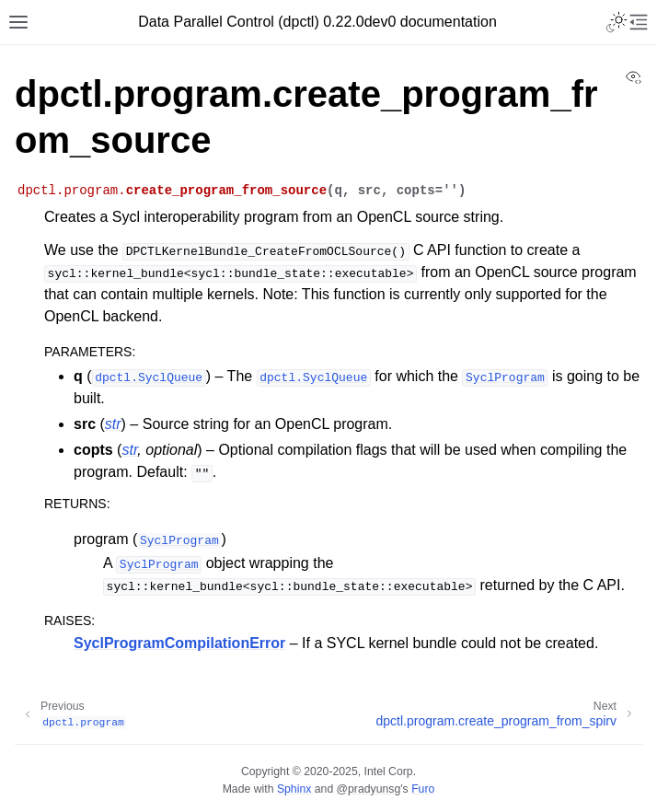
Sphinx (294, 789)
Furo (423, 789)
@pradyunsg (369, 789)
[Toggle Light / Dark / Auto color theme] (617, 22)
